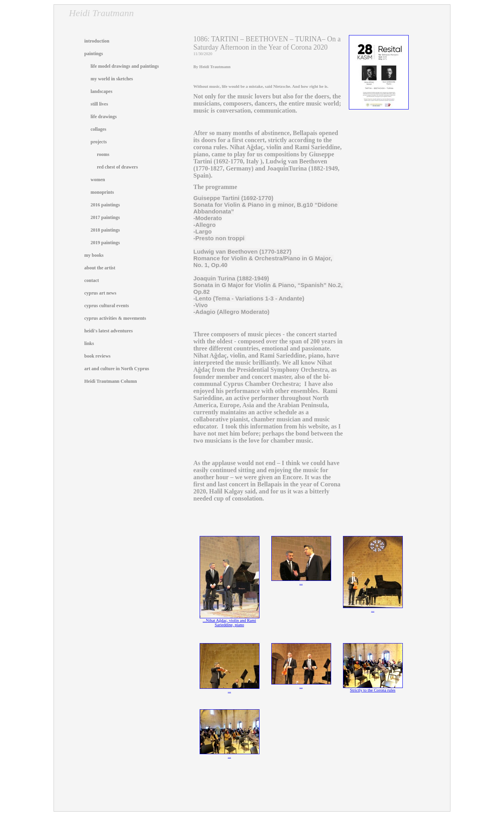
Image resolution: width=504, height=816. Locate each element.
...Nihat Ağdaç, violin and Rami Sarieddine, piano (230, 621)
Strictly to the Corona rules (373, 688)
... (301, 581)
